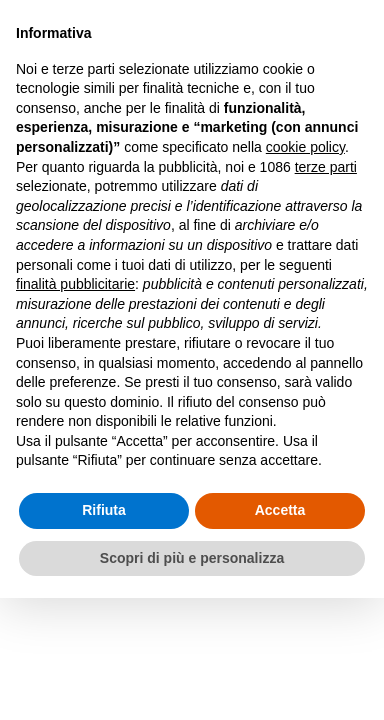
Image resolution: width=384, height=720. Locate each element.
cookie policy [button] (305, 147)
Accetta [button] (280, 510)
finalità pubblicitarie (75, 284)
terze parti (326, 167)
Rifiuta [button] (104, 510)
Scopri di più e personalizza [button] (192, 558)
